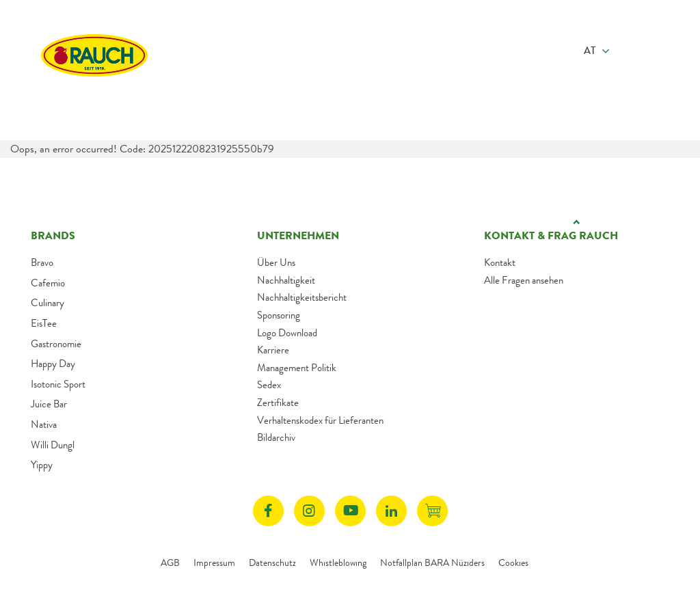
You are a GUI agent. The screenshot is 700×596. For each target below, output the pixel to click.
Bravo (42, 262)
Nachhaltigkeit (286, 280)
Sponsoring (279, 315)
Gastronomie (56, 344)
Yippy (42, 465)
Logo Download (287, 333)
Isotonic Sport (58, 384)
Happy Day (53, 364)
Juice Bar (49, 404)
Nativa (44, 424)
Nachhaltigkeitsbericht (302, 297)
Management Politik (297, 368)
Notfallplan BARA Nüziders (432, 563)
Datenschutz (272, 563)
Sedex (269, 385)
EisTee (44, 323)
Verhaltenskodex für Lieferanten (320, 420)
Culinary (48, 303)
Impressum (214, 563)
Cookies (513, 563)
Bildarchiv (276, 437)
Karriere (273, 350)
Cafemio (48, 283)
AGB (170, 563)
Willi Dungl (53, 445)
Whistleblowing (338, 563)
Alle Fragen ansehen (524, 280)
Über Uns (276, 262)
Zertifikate (278, 403)
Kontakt (500, 262)
